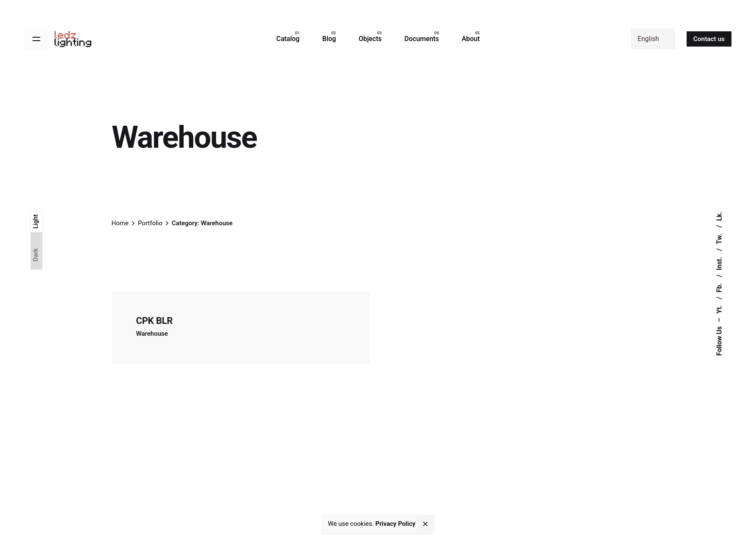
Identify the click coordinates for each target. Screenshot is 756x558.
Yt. (719, 309)
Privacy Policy (395, 524)
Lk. (719, 216)
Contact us (709, 39)
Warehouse (152, 334)
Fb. (719, 287)
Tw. (719, 238)
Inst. (719, 263)
